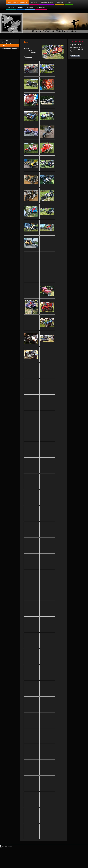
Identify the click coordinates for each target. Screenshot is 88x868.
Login (87, 846)
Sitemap (10, 846)
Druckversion (4, 846)
